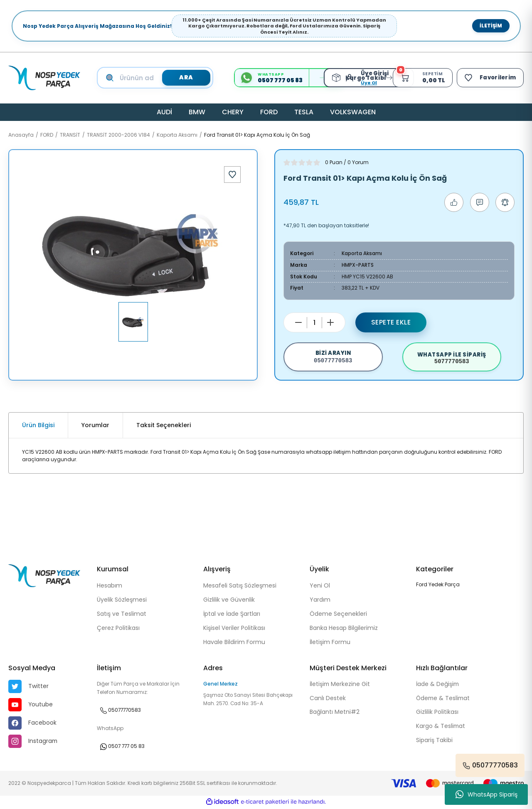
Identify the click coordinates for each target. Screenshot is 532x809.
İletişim (491, 26)
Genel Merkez (220, 685)
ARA (186, 78)
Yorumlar (95, 426)
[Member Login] (350, 78)
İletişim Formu (330, 643)
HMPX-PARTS (358, 264)
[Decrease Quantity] (298, 322)
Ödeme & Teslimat (444, 699)
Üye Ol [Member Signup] (367, 83)
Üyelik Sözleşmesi (122, 600)
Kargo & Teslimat (441, 728)
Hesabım (110, 586)
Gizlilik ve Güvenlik (229, 600)
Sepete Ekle (391, 321)
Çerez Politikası (118, 629)
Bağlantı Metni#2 (335, 713)
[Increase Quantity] (330, 322)
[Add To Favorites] (232, 175)
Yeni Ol (320, 586)
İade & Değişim (438, 685)
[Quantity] (314, 322)
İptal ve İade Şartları (232, 615)
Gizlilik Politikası (437, 713)
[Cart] (421, 78)
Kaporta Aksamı (362, 253)
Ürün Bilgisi (38, 426)
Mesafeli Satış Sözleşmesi (240, 586)
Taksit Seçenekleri (164, 426)
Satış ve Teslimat (122, 615)
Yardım (320, 600)
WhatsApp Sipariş (486, 794)
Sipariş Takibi (434, 742)
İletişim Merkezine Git (340, 685)
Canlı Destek (328, 699)
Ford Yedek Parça (438, 585)
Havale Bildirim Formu (234, 643)
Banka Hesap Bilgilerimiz (344, 629)
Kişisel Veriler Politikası (234, 629)
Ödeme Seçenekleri (338, 615)
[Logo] (44, 78)
